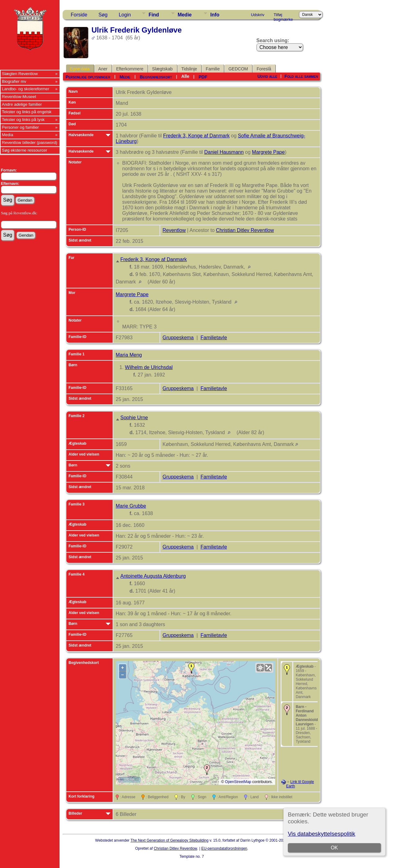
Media (7, 135)
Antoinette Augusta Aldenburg (153, 576)
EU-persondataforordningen (224, 848)
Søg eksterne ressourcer (25, 150)
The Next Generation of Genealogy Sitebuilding (170, 840)
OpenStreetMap (238, 782)
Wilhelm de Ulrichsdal (149, 367)
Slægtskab (162, 69)
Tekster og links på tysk (23, 120)
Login (125, 15)
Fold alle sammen (301, 76)
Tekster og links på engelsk (27, 112)
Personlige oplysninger (88, 77)
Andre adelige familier (22, 104)
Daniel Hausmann (224, 152)
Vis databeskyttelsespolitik (321, 834)
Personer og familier (20, 127)
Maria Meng (129, 355)
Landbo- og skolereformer (26, 89)
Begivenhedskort (156, 77)
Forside (79, 15)
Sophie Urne (134, 418)
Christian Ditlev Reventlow (245, 230)
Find (154, 15)
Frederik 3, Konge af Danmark (196, 136)
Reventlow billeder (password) (30, 142)
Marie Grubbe (131, 506)
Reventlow (174, 230)
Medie (185, 15)
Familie (213, 69)
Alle (185, 76)
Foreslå (264, 69)
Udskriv (258, 15)
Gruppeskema (178, 338)
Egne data (80, 69)
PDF (203, 77)
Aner (103, 69)
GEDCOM (238, 69)
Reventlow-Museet (19, 97)
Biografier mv (14, 81)
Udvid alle (267, 76)
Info (215, 15)
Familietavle (214, 338)
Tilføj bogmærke (283, 16)
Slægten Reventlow (20, 74)
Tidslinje (189, 69)
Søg (103, 15)
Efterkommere (130, 69)
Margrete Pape (268, 152)
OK (334, 848)
